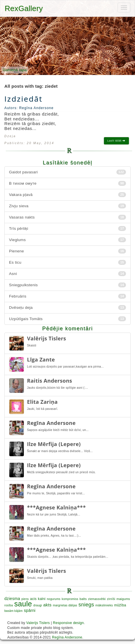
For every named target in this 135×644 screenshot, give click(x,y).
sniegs (86, 605)
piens (25, 599)
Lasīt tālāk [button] (116, 141)
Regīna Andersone (67, 637)
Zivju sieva (67, 206)
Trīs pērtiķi (67, 229)
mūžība (120, 605)
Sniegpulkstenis (67, 285)
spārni (30, 610)
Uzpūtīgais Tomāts (67, 319)
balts (83, 599)
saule (23, 604)
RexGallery (24, 8)
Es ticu (67, 262)
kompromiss (70, 599)
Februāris (67, 296)
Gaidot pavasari (67, 172)
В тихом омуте (67, 183)
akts (47, 605)
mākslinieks (104, 605)
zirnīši (111, 599)
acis (34, 599)
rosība (9, 605)
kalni (42, 599)
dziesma (12, 599)
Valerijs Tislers (38, 623)
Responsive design (68, 623)
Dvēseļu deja (67, 308)
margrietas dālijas (65, 605)
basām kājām (14, 611)
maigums (123, 599)
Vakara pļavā (67, 195)
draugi (38, 605)
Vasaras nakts (67, 217)
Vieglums (67, 240)
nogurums (54, 599)
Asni (67, 274)
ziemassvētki (97, 599)
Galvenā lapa (15, 70)
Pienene (67, 251)
